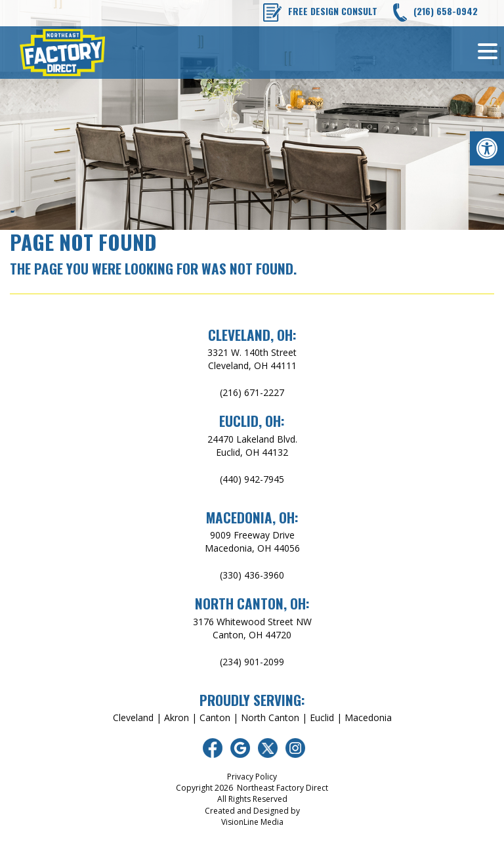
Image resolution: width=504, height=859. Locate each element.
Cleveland (133, 717)
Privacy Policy (252, 777)
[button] (487, 148)
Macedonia (368, 717)
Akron (177, 717)
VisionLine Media (252, 822)
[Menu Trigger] (488, 51)
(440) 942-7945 (252, 479)
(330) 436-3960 (252, 575)
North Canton (270, 717)
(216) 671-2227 (252, 392)
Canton (215, 717)
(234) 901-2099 (252, 662)
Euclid (322, 717)
